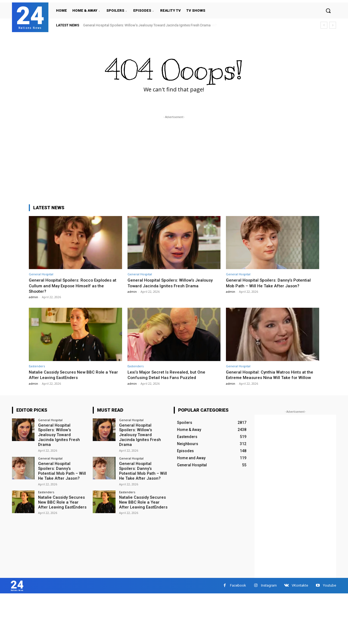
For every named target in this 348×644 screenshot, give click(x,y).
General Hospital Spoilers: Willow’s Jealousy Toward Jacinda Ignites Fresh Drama (147, 25)
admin (33, 297)
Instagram (269, 592)
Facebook (238, 592)
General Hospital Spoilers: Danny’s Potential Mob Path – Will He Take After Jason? (271, 283)
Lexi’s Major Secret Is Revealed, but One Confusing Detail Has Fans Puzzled (169, 375)
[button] (328, 11)
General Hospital (41, 274)
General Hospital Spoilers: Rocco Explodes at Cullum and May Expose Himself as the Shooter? (74, 286)
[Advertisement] (174, 158)
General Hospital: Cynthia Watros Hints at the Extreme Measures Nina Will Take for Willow (269, 378)
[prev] (324, 25)
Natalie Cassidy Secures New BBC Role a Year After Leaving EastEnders (72, 375)
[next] (333, 25)
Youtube (330, 592)
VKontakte (300, 592)
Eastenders (37, 366)
